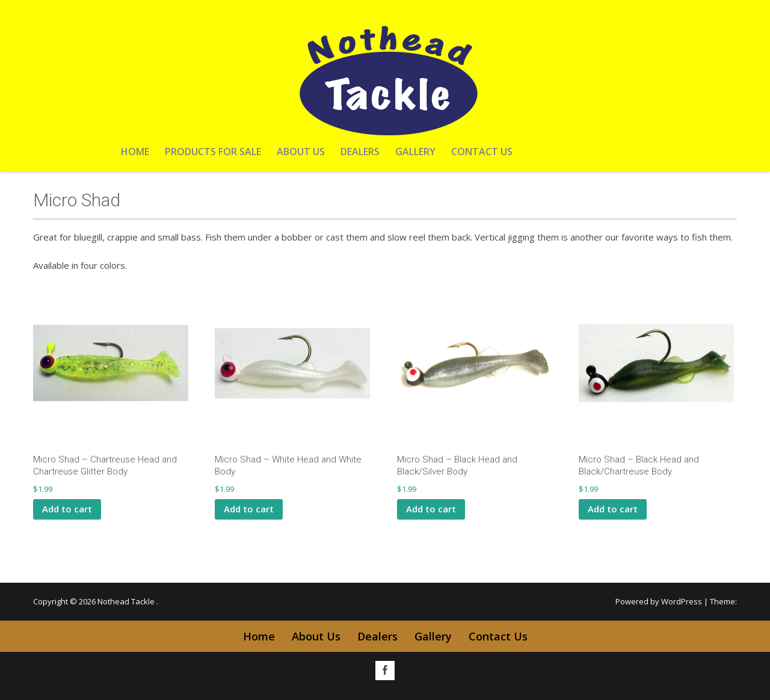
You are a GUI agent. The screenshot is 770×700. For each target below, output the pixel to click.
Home (135, 152)
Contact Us (482, 152)
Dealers (360, 152)
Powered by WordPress (659, 601)
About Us (301, 152)
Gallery (415, 152)
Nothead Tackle (127, 601)
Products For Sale (213, 152)
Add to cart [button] (67, 509)
